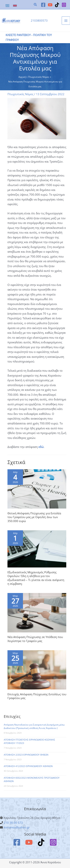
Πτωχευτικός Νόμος (20, 94)
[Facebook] (43, 5)
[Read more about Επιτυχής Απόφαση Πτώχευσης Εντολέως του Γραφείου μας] (37, 669)
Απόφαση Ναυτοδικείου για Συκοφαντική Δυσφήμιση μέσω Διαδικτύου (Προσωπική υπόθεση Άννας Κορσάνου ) (34, 726)
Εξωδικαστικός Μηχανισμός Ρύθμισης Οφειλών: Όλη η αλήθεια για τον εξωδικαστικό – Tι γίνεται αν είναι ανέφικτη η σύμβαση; (36, 578)
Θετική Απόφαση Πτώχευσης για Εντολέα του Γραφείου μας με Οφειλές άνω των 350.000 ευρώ (34, 517)
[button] (35, 5)
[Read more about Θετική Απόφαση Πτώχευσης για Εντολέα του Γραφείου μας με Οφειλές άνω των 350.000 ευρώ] (37, 488)
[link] (7, 6)
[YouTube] (50, 5)
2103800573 (39, 20)
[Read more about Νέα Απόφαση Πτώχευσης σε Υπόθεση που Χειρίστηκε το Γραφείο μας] (37, 612)
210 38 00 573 (13, 823)
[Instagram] (64, 5)
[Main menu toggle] (66, 21)
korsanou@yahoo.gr (17, 827)
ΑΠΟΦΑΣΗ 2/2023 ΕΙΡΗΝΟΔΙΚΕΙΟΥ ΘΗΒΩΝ (26, 755)
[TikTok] (57, 5)
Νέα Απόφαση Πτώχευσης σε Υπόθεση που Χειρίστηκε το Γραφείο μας (35, 639)
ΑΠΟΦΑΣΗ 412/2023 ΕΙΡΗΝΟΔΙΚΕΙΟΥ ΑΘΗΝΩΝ (28, 766)
